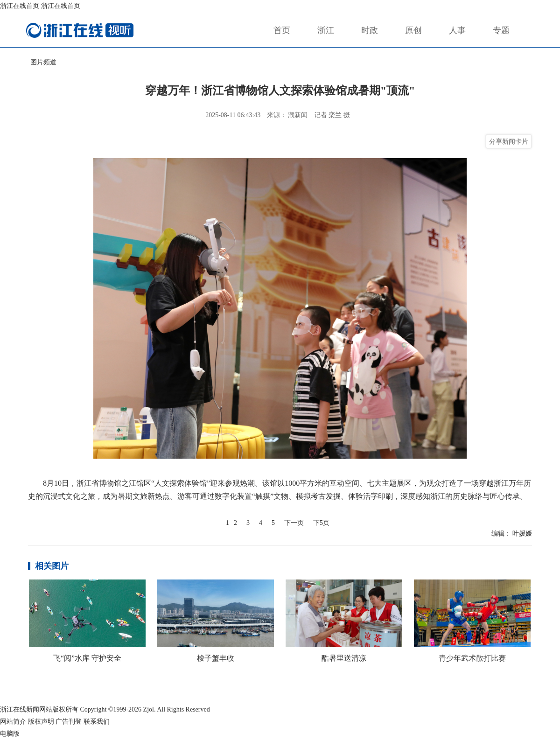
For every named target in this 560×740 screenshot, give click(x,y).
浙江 (326, 30)
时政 (370, 30)
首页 (282, 30)
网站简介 (13, 722)
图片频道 (43, 62)
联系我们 (97, 722)
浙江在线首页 (20, 6)
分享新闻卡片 (509, 141)
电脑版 (10, 734)
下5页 (321, 523)
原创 (413, 30)
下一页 (294, 523)
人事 (457, 30)
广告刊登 (69, 722)
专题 (501, 30)
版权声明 (41, 722)
